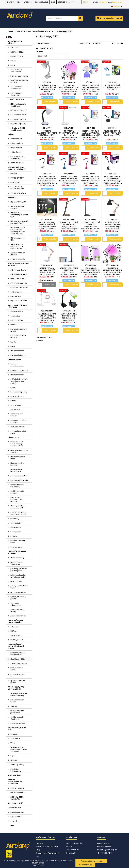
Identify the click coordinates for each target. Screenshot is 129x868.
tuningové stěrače (18, 259)
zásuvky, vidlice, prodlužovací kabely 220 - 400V (19, 749)
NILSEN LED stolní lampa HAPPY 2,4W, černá (112, 133)
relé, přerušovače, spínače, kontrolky (18, 576)
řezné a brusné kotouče (17, 415)
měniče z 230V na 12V (19, 288)
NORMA (13, 631)
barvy (13, 346)
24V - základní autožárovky (16, 94)
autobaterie (15, 409)
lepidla (13, 342)
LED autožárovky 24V (19, 115)
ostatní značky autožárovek (16, 71)
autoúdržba (15, 316)
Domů (9, 37)
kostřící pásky (16, 581)
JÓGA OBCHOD (14, 808)
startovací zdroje (17, 375)
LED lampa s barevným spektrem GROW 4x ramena (112, 270)
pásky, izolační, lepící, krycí (19, 587)
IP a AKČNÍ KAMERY (18, 793)
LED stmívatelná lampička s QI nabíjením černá (69, 316)
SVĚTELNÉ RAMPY (17, 178)
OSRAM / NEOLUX (17, 52)
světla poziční (16, 148)
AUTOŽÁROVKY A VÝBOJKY (15, 42)
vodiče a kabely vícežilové (17, 718)
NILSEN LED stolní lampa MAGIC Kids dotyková (90, 87)
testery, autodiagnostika (17, 365)
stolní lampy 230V (18, 659)
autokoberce (16, 527)
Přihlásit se (103, 2)
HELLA (13, 65)
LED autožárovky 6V (18, 119)
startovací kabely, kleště (18, 458)
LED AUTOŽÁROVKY (16, 100)
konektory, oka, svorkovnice (17, 563)
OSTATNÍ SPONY (17, 635)
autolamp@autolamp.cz (107, 850)
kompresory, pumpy (19, 392)
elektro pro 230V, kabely (17, 610)
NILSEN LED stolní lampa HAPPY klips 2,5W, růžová (91, 179)
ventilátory (15, 519)
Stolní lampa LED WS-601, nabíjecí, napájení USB (47, 224)
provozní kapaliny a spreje (19, 330)
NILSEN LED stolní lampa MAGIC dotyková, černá (112, 179)
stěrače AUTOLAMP (18, 202)
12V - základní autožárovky (16, 88)
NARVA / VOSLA (17, 56)
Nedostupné (49, 285)
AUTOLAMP (15, 48)
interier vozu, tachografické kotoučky (16, 499)
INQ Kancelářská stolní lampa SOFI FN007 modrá (112, 87)
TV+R (13, 743)
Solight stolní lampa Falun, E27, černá (112, 224)
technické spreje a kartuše (18, 337)
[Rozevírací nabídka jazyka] (117, 6)
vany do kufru (16, 523)
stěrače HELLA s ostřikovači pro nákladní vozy (17, 246)
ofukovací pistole (18, 396)
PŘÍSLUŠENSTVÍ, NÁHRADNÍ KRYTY (17, 188)
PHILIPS (13, 61)
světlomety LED (16, 139)
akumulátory (16, 405)
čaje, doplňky (16, 817)
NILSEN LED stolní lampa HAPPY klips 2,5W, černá (47, 179)
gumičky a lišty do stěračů (18, 254)
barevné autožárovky (19, 76)
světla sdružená (17, 143)
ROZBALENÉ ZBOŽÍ (15, 803)
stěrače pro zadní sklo (18, 239)
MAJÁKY (14, 174)
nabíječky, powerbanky (16, 770)
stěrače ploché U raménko (17, 207)
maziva (13, 325)
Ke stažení (62, 2)
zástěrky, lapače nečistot (17, 492)
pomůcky (14, 821)
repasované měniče (19, 301)
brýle (13, 756)
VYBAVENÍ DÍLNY (15, 359)
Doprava (40, 843)
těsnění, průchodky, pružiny (18, 598)
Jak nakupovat (72, 850)
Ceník (72, 2)
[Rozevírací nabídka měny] (87, 2)
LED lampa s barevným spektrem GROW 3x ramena (69, 87)
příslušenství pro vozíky (17, 701)
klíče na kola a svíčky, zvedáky (19, 451)
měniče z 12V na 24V (19, 283)
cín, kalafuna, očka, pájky (18, 432)
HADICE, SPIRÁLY (17, 640)
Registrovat (117, 2)
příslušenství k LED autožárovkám (18, 129)
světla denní (15, 152)
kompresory (15, 532)
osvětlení (14, 734)
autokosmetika (17, 312)
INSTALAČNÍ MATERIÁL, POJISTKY (17, 552)
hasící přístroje (17, 320)
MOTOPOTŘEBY (14, 775)
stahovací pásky (17, 558)
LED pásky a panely (18, 124)
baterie (13, 401)
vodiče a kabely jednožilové (17, 712)
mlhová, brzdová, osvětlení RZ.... (18, 157)
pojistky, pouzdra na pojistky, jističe (19, 570)
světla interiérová (18, 163)
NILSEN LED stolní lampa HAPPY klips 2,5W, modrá (69, 179)
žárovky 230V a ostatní (17, 669)
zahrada (14, 760)
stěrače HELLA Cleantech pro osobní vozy (19, 215)
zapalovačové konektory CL (16, 470)
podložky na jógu (17, 812)
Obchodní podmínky (75, 843)
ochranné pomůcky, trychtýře (19, 421)
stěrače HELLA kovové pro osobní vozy (19, 222)
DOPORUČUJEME (42, 2)
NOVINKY (11, 2)
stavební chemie (17, 351)
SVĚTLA (11, 134)
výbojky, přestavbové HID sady (19, 81)
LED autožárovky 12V (19, 110)
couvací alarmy (17, 547)
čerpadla (14, 536)
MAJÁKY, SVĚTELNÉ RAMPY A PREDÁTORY (17, 168)
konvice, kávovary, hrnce (18, 542)
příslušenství (16, 296)
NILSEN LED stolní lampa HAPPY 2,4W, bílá (90, 133)
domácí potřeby (17, 765)
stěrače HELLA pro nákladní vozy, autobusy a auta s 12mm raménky (18, 231)
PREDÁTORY (15, 182)
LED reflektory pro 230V (18, 675)
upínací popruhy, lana (19, 480)
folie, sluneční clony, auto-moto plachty (19, 513)
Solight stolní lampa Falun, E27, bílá (47, 270)
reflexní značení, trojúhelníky (17, 486)
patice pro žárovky (18, 616)
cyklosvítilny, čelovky (19, 663)
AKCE (19, 2)
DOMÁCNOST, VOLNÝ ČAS (17, 729)
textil (12, 825)
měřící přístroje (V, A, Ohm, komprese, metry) (19, 381)
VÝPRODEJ (28, 2)
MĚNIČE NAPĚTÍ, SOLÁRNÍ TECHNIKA (18, 265)
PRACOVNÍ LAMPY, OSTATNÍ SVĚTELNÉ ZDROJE (16, 646)
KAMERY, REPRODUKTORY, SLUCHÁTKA (15, 782)
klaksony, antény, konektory (17, 464)
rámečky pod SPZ (18, 723)
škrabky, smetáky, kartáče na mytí (18, 507)
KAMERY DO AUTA (17, 788)
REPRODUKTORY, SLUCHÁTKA (17, 798)
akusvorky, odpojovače (16, 604)
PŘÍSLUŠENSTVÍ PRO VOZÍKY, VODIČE (16, 688)
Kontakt (69, 846)
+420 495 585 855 (104, 846)
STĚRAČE (12, 198)
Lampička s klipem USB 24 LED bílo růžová (47, 316)
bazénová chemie (18, 355)
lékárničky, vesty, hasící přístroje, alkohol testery (17, 444)
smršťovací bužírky (18, 592)
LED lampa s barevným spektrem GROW (91, 270)
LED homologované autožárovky (18, 105)
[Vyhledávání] (64, 18)
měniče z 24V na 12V (19, 279)
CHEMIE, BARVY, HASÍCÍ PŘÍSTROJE (18, 306)
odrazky (14, 706)
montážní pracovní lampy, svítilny (18, 654)
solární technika (17, 292)
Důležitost (104, 44)
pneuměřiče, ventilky (19, 476)
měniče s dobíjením (19, 274)
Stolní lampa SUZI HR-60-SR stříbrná (47, 86)
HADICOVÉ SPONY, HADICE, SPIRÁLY (16, 621)
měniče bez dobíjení (19, 270)
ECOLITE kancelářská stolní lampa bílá (47, 133)
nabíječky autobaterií (19, 370)
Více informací (38, 865)
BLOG (53, 2)
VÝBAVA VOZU (14, 437)
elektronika (15, 739)
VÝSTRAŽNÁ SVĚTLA (18, 193)
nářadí (13, 387)
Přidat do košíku (50, 102)
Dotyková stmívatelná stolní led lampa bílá (69, 133)
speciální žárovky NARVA (18, 682)
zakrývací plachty (18, 427)
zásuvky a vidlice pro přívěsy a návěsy (19, 694)
